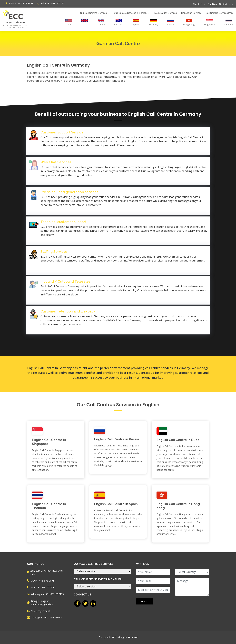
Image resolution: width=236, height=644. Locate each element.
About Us (198, 4)
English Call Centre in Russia (117, 439)
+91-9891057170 (55, 3)
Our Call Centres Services (93, 13)
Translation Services (191, 13)
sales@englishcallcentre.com (47, 618)
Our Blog (212, 4)
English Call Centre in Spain (116, 504)
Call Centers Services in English (130, 13)
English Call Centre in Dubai (178, 440)
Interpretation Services (165, 13)
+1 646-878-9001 (24, 3)
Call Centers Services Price (220, 13)
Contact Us (225, 4)
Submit (145, 601)
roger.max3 (44, 611)
